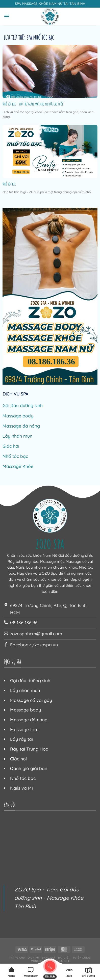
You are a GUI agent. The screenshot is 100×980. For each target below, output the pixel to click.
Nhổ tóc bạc (9, 184)
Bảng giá (48, 958)
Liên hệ (65, 961)
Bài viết (64, 958)
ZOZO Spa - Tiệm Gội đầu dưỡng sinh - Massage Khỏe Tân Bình (49, 898)
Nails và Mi (21, 788)
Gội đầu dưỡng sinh (23, 405)
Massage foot (24, 729)
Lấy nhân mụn (17, 436)
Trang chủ (17, 958)
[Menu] (7, 16)
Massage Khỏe (18, 466)
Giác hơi (11, 446)
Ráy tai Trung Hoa (29, 749)
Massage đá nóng (21, 426)
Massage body (18, 416)
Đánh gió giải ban (29, 768)
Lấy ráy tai (21, 739)
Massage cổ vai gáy (31, 700)
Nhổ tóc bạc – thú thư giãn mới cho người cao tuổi (33, 104)
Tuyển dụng (81, 958)
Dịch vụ (33, 958)
